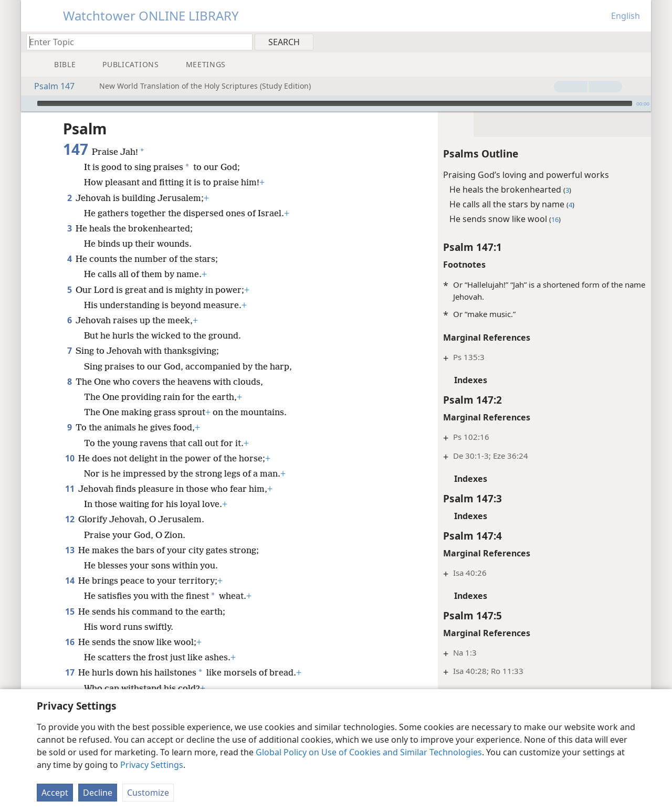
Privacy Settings (152, 765)
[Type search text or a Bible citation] (134, 42)
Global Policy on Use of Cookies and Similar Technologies (369, 752)
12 (70, 519)
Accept (55, 793)
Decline (98, 793)
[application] (336, 103)
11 (70, 489)
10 (70, 458)
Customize (148, 793)
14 (70, 581)
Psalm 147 (49, 86)
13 (70, 550)
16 (70, 642)
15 (70, 611)
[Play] (28, 103)
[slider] (335, 103)
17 (70, 672)
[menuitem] (639, 41)
